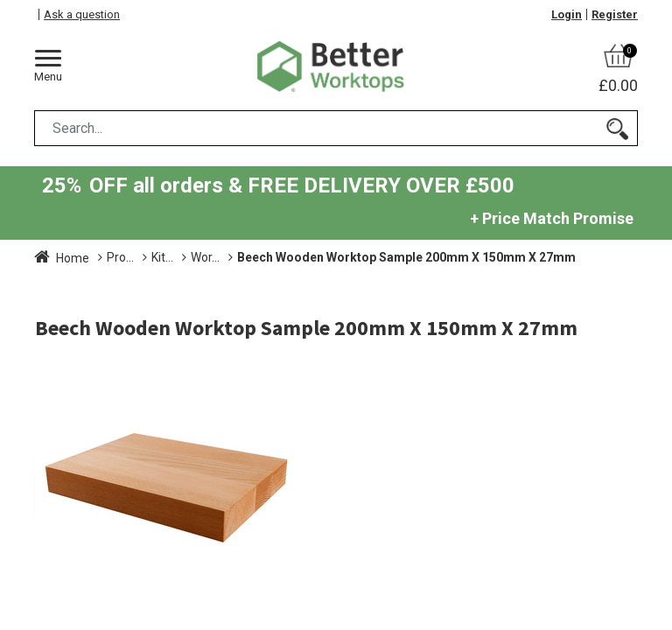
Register (615, 14)
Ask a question (82, 14)
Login (567, 14)
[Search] (617, 128)
